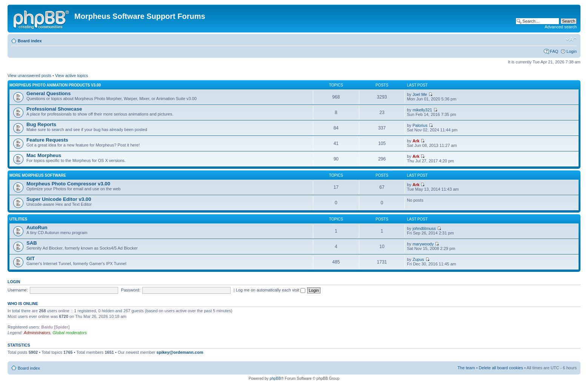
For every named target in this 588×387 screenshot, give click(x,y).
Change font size (571, 39)
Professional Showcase (54, 109)
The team (466, 368)
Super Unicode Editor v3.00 (59, 199)
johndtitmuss (424, 228)
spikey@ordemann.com (180, 352)
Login (572, 51)
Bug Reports (41, 124)
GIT (31, 258)
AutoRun (37, 227)
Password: (131, 290)
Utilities (18, 219)
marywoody (423, 244)
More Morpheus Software (38, 175)
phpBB (275, 379)
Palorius (420, 125)
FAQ (554, 51)
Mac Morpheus (44, 155)
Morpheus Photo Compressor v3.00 (68, 184)
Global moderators (70, 333)
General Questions (48, 93)
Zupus (418, 259)
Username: (18, 290)
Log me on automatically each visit (271, 290)
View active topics (72, 76)
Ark (416, 141)
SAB (32, 243)
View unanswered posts (29, 76)
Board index (30, 41)
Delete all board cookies (501, 368)
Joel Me (420, 94)
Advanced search (561, 27)
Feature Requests (47, 140)
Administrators (37, 333)
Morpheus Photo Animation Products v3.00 (55, 85)
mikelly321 (422, 110)
